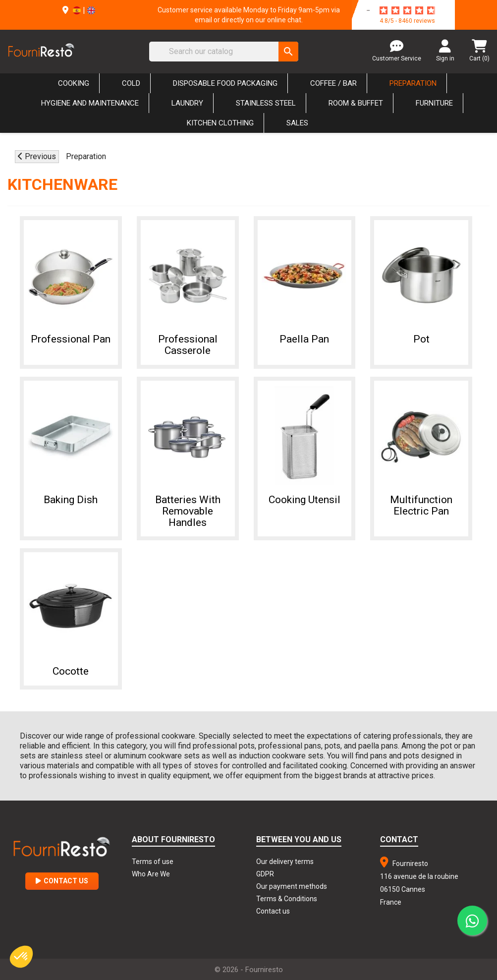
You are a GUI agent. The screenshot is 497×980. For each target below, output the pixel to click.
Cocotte (71, 668)
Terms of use (153, 859)
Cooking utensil (304, 496)
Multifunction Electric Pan (421, 502)
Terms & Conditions (287, 896)
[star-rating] (407, 10)
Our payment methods (292, 884)
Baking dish (71, 496)
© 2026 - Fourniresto (249, 967)
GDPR (265, 871)
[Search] (224, 52)
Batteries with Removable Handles (188, 508)
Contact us (273, 909)
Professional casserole (188, 342)
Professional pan (71, 337)
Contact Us (62, 878)
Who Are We (151, 871)
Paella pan (304, 337)
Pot (421, 337)
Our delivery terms (285, 859)
